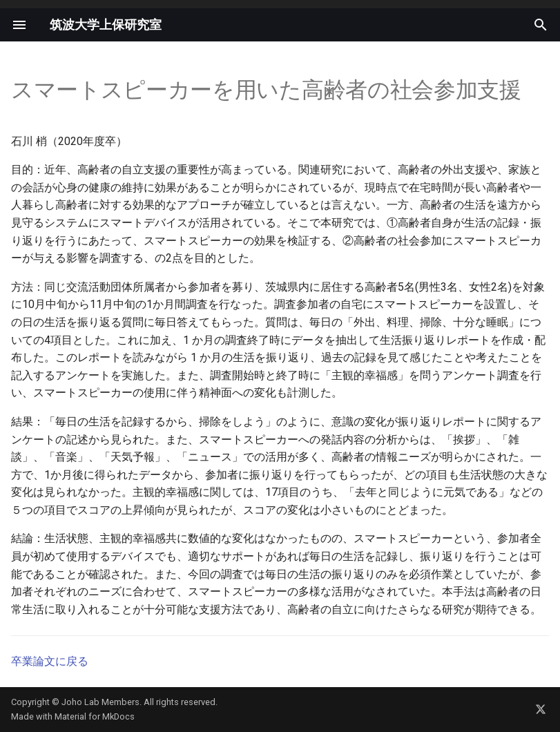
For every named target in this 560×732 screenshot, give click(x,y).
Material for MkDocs (95, 716)
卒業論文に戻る (50, 661)
